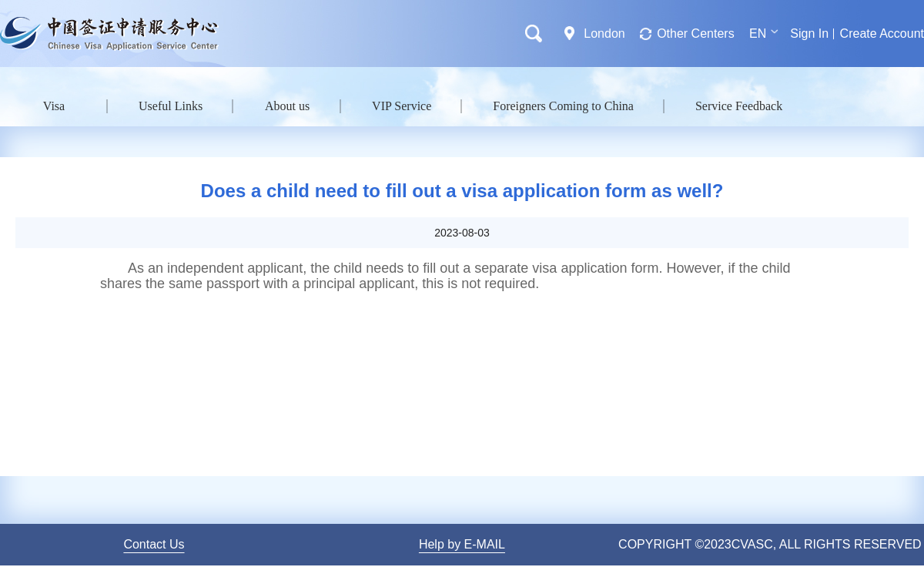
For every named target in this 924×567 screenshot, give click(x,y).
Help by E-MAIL (462, 544)
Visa (54, 106)
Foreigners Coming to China (563, 106)
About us (287, 106)
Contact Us (154, 544)
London (604, 34)
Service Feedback (739, 106)
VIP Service (402, 106)
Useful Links (171, 106)
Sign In (809, 34)
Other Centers (695, 34)
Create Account (882, 34)
